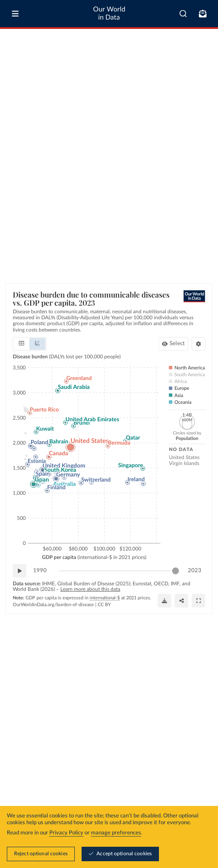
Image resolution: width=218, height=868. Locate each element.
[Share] (181, 601)
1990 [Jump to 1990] (40, 570)
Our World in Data (109, 13)
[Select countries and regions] (173, 344)
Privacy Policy (66, 833)
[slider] (176, 571)
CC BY (104, 605)
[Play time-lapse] (20, 571)
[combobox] (183, 14)
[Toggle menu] (15, 14)
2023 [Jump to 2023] (195, 570)
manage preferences (116, 833)
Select (177, 344)
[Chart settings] (198, 344)
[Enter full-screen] (198, 601)
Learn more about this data (90, 589)
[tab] (21, 344)
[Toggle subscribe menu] (203, 14)
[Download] (164, 601)
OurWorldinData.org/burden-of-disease (53, 605)
